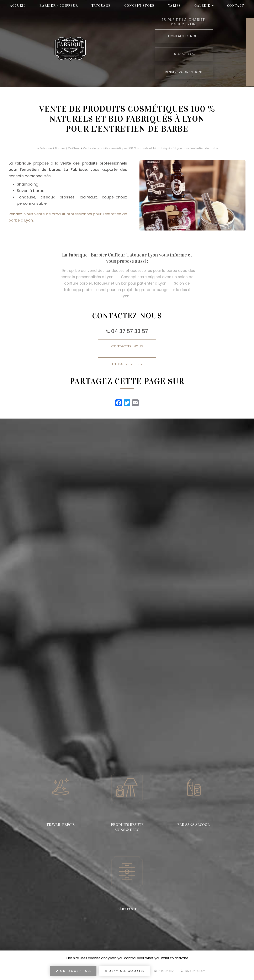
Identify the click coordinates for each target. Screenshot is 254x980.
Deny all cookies (125, 971)
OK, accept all (73, 971)
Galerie (204, 6)
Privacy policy (193, 971)
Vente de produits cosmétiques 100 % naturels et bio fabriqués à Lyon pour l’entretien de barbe (151, 148)
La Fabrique (44, 148)
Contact (236, 6)
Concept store (139, 6)
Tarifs (174, 6)
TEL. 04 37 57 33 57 (127, 364)
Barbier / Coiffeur (59, 6)
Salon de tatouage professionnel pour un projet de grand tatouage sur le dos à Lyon (127, 290)
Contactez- (127, 346)
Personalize (165, 971)
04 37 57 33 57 (130, 331)
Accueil (18, 6)
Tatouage (101, 6)
